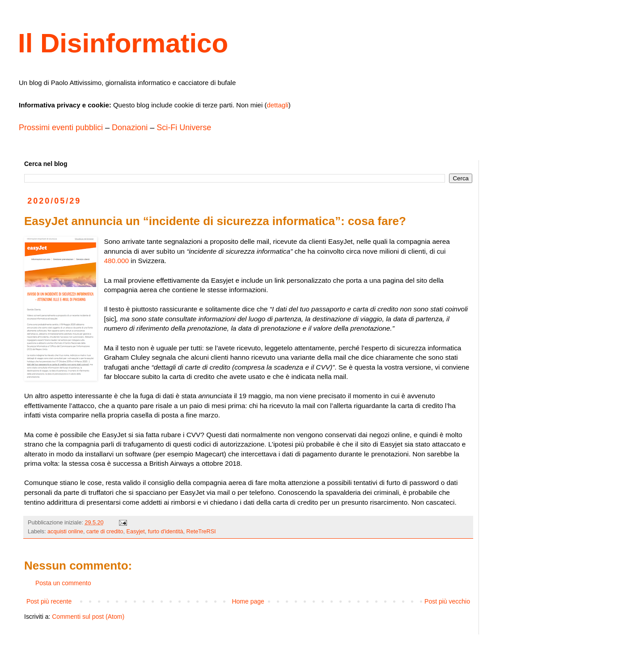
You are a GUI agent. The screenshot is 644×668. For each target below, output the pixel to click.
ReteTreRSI (201, 532)
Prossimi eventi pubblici (61, 128)
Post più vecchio (447, 601)
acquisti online (65, 532)
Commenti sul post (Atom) (88, 617)
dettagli (277, 105)
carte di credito (105, 532)
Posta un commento (63, 583)
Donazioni (130, 128)
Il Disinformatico (123, 43)
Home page (248, 601)
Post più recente (49, 601)
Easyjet (136, 532)
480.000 (116, 261)
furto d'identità (166, 532)
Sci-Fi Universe (184, 128)
